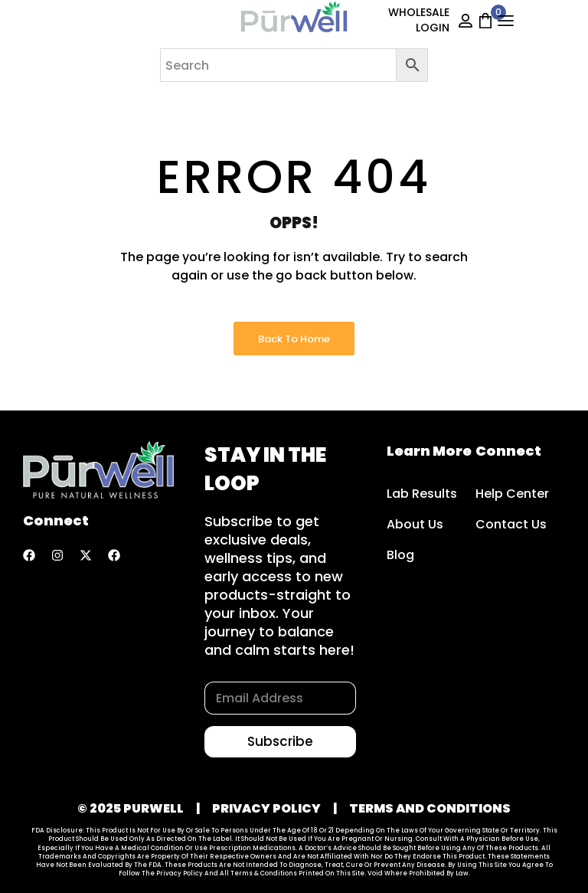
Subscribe (280, 741)
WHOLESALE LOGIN (419, 20)
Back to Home (294, 339)
